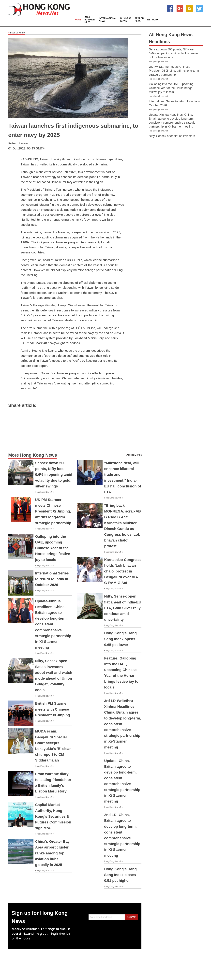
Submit (131, 917)
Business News (126, 20)
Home (78, 20)
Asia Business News (90, 20)
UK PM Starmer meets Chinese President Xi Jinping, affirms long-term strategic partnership (53, 511)
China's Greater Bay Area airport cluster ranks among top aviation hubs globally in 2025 (52, 853)
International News (108, 20)
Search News (139, 20)
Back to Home (16, 33)
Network (153, 20)
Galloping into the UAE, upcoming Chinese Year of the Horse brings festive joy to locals (53, 548)
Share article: (22, 405)
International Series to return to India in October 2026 (52, 579)
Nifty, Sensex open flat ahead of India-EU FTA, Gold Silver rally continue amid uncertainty (123, 608)
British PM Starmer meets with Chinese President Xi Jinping (53, 709)
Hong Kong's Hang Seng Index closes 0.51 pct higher (120, 875)
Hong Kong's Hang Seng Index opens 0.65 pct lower (120, 639)
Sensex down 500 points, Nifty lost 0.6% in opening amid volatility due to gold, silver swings (54, 475)
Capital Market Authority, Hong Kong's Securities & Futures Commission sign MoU (53, 816)
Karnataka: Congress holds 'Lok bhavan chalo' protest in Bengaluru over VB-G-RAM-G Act (122, 571)
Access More (133, 455)
